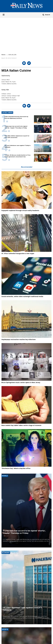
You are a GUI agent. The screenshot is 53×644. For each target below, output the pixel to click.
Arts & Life (12, 55)
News (3, 55)
